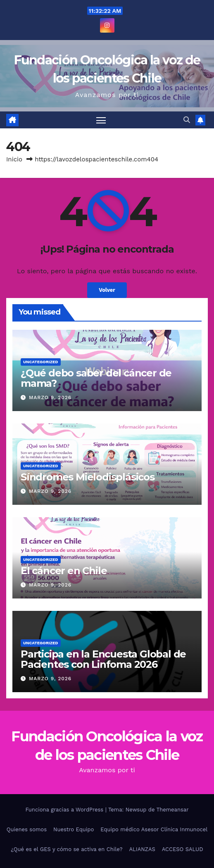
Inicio (14, 159)
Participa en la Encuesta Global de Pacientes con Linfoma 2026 (103, 659)
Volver (107, 290)
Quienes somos (27, 829)
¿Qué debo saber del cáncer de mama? (96, 378)
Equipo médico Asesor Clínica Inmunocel (154, 829)
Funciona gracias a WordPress (65, 810)
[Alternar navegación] (101, 120)
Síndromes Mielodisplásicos (88, 477)
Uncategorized (41, 362)
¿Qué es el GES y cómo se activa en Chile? (67, 849)
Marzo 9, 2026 (50, 397)
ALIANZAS (142, 849)
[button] (187, 120)
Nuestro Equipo (74, 829)
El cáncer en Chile (64, 571)
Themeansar (173, 810)
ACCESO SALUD (183, 849)
